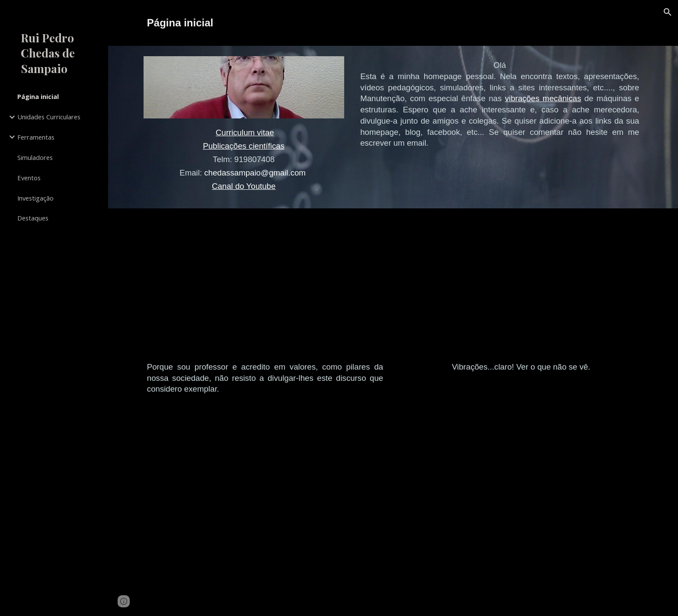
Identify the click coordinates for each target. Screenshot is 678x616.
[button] (668, 12)
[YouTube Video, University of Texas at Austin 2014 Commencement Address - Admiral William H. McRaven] (265, 287)
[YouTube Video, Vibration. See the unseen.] (521, 287)
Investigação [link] (35, 198)
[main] (393, 23)
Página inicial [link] (38, 96)
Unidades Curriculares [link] (49, 117)
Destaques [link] (33, 218)
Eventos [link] (29, 178)
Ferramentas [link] (36, 137)
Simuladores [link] (35, 157)
